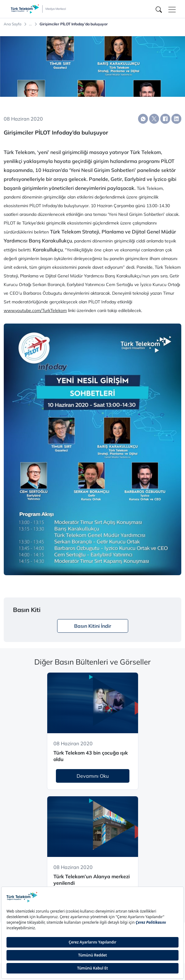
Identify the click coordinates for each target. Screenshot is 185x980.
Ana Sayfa (13, 24)
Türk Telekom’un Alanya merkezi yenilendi (92, 880)
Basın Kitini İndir (93, 626)
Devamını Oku (93, 776)
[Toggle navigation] (172, 10)
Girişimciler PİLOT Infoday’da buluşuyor (74, 24)
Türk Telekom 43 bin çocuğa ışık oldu (91, 756)
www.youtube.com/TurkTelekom (35, 310)
